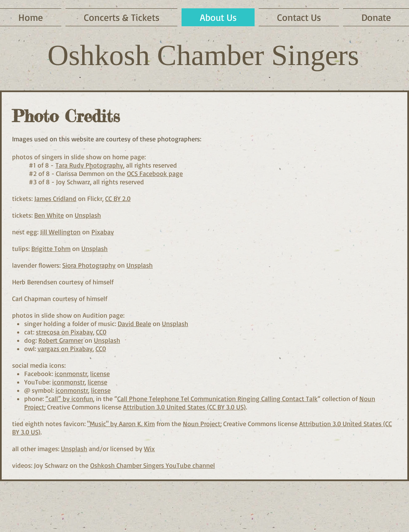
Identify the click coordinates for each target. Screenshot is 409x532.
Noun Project (202, 424)
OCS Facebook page (155, 173)
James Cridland (55, 198)
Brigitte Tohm (51, 248)
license (100, 374)
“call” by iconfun (69, 399)
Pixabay (103, 232)
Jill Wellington (60, 232)
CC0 (101, 332)
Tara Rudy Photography (89, 165)
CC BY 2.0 (118, 198)
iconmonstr (71, 374)
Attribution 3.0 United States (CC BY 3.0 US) (184, 407)
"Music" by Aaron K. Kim (121, 424)
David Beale (134, 324)
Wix (149, 449)
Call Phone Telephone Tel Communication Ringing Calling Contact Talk (217, 399)
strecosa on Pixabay (64, 332)
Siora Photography (89, 265)
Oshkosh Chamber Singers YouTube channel (153, 465)
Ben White (49, 215)
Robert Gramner (61, 340)
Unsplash (88, 215)
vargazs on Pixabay (65, 349)
